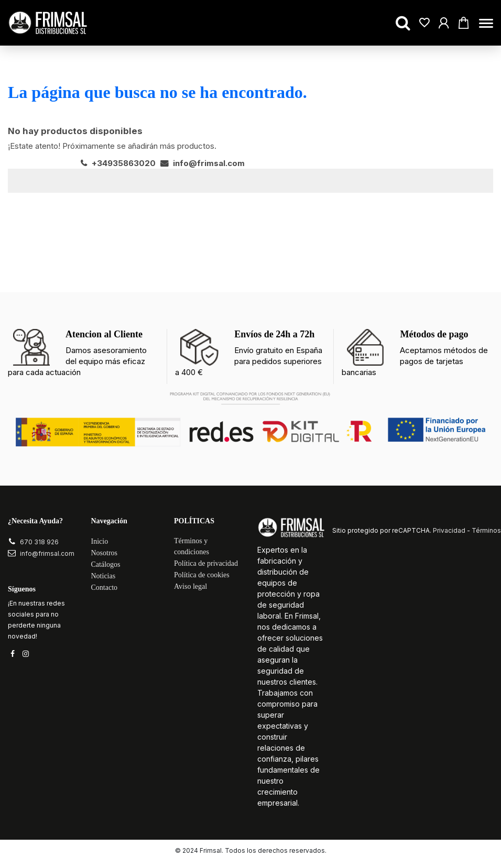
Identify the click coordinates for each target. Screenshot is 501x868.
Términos (486, 531)
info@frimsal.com (203, 163)
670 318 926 (39, 542)
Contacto (105, 588)
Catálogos (106, 565)
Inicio (100, 542)
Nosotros (105, 553)
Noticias (104, 576)
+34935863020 (118, 163)
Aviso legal (190, 587)
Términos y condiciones (192, 547)
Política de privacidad (206, 564)
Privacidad (449, 531)
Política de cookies (202, 575)
